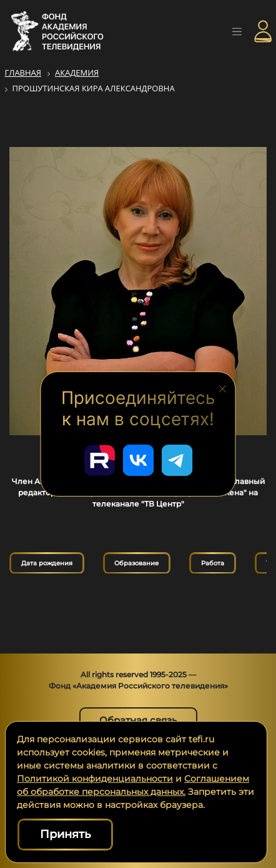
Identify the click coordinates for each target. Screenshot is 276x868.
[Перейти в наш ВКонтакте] (138, 460)
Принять (65, 834)
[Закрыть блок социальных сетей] (223, 388)
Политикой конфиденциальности (95, 779)
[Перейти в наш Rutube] (99, 460)
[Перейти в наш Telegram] (177, 460)
